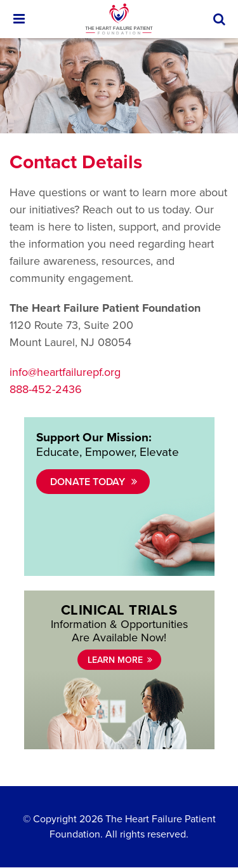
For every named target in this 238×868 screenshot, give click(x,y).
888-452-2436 (46, 389)
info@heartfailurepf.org (65, 372)
